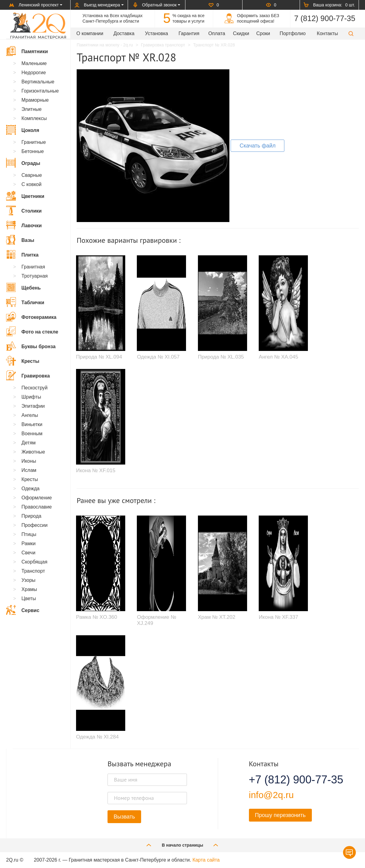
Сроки (263, 33)
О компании (90, 33)
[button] (351, 33)
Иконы (29, 461)
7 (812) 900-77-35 (325, 18)
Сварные (32, 175)
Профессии (34, 525)
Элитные (31, 109)
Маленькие (34, 63)
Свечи (28, 553)
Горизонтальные (40, 91)
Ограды (23, 163)
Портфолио (292, 33)
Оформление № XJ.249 (156, 620)
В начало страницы (183, 845)
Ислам (29, 470)
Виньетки (32, 424)
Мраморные (35, 100)
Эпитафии (33, 406)
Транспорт (33, 571)
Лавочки (24, 225)
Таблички (25, 302)
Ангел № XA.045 (278, 357)
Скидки (241, 33)
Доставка (124, 33)
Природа (31, 516)
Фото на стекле (32, 331)
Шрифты (31, 397)
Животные (33, 452)
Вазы (20, 240)
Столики (24, 210)
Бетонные (33, 151)
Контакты (327, 33)
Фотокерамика (31, 317)
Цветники (25, 196)
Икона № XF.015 (96, 470)
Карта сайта (206, 860)
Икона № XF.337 (278, 617)
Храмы (29, 589)
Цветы (29, 598)
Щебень (23, 287)
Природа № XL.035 (221, 357)
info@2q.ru (271, 795)
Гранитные (34, 142)
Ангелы (30, 415)
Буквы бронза (31, 346)
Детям (28, 443)
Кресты (23, 361)
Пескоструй (34, 388)
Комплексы (34, 118)
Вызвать (124, 817)
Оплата (217, 33)
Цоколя (23, 130)
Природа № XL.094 (99, 357)
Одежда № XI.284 (97, 737)
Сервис (23, 610)
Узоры (28, 580)
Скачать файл (257, 146)
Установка (157, 33)
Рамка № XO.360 (97, 617)
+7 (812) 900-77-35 (289, 780)
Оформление (36, 498)
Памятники (27, 51)
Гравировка (28, 375)
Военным (32, 434)
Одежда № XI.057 (158, 357)
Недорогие (34, 73)
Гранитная (33, 267)
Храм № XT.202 (217, 617)
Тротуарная (35, 276)
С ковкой (31, 184)
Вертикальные (38, 82)
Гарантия (189, 33)
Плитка (22, 254)
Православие (36, 507)
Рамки (28, 543)
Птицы (29, 534)
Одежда (30, 489)
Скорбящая (34, 562)
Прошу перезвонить (280, 815)
